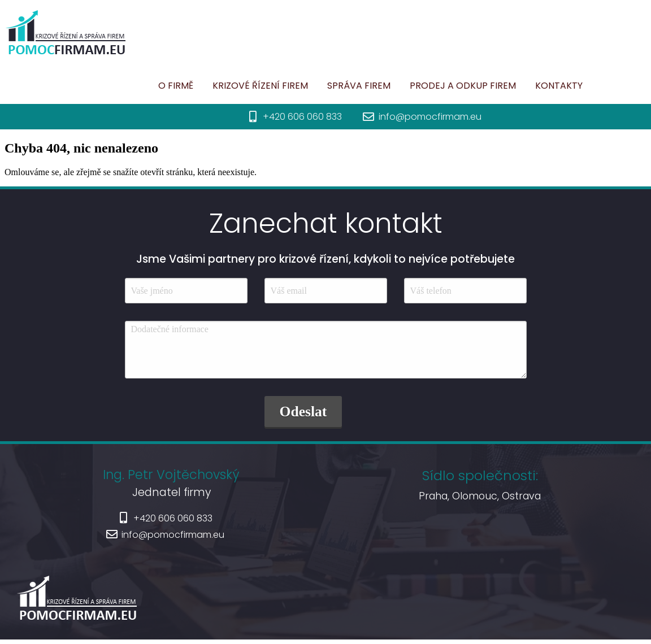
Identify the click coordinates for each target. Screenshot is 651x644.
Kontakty (298, 112)
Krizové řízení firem (221, 86)
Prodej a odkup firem (423, 86)
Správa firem (319, 86)
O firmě (136, 86)
